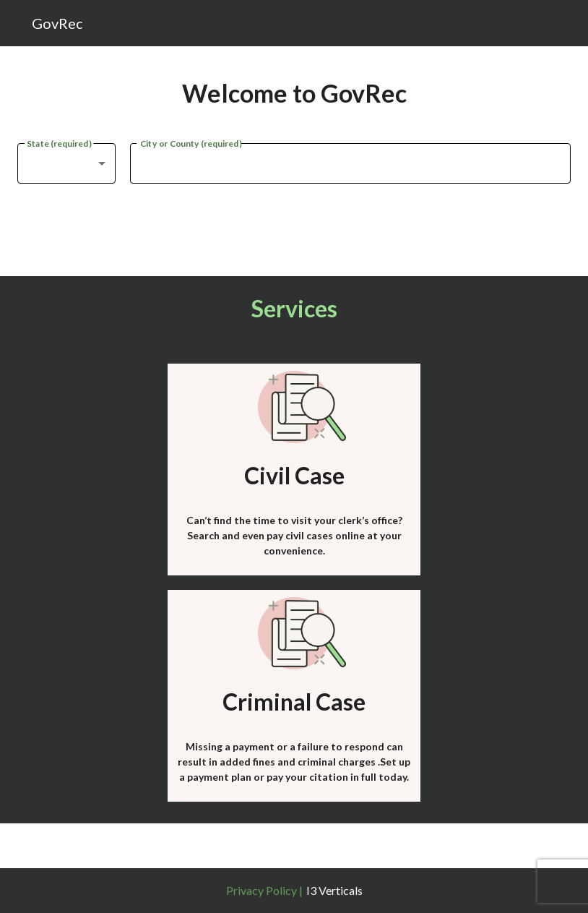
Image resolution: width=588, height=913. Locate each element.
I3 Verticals (334, 890)
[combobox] (66, 163)
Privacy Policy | (264, 890)
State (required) (59, 142)
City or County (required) (191, 142)
